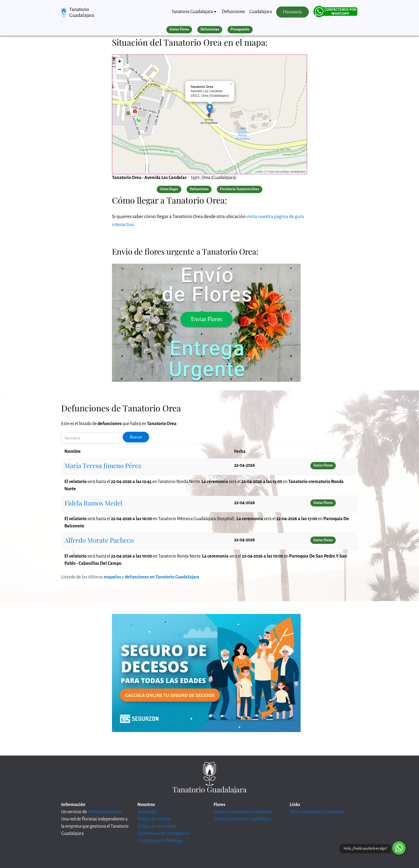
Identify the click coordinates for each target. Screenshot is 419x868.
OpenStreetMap (279, 172)
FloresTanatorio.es (104, 812)
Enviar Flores (179, 29)
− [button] (120, 70)
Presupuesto (240, 29)
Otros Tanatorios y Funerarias (317, 812)
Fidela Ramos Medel (93, 503)
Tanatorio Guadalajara (82, 12)
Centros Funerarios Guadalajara (243, 819)
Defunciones (233, 12)
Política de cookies (154, 819)
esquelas (112, 577)
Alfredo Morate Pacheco (99, 540)
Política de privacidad (157, 826)
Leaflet (259, 172)
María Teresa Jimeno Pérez (103, 465)
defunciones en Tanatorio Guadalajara (162, 577)
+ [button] (120, 62)
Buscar (136, 437)
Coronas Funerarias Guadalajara (243, 812)
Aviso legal (147, 812)
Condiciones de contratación (163, 834)
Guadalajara (261, 12)
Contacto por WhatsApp (160, 841)
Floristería (292, 12)
